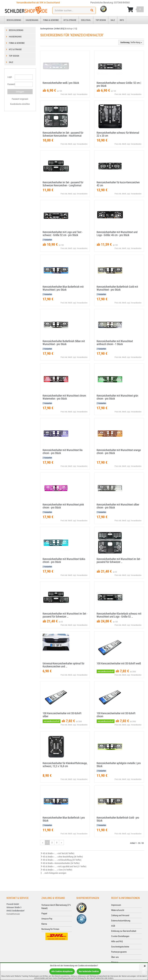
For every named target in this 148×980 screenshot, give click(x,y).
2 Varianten (47, 240)
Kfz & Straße (70, 20)
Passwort (10, 84)
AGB (113, 926)
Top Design (101, 20)
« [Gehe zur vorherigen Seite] (43, 843)
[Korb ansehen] (135, 10)
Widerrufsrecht (118, 910)
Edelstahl (86, 20)
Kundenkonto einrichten (20, 104)
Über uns (115, 957)
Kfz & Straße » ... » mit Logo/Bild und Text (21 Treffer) (63, 866)
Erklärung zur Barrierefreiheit (124, 931)
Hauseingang (32, 20)
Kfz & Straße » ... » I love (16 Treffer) (56, 870)
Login (10, 77)
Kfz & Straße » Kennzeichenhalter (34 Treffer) (60, 863)
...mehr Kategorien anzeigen (53, 873)
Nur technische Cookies (89, 971)
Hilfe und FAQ (117, 941)
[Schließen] (145, 966)
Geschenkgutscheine (120, 947)
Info (122, 20)
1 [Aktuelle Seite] (47, 843)
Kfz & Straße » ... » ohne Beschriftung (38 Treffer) (61, 857)
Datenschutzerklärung (121, 921)
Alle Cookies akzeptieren (62, 971)
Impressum (116, 905)
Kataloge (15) (71, 29)
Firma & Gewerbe (51, 20)
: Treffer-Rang (131, 42)
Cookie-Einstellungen (120, 936)
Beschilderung (14, 20)
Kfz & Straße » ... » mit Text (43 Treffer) (57, 853)
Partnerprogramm (119, 952)
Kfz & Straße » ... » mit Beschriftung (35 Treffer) (61, 860)
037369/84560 (122, 3)
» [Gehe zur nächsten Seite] (61, 843)
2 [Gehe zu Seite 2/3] (52, 843)
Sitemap (115, 962)
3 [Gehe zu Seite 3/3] (57, 843)
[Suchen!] (92, 10)
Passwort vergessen (20, 99)
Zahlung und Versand (120, 915)
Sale (113, 20)
